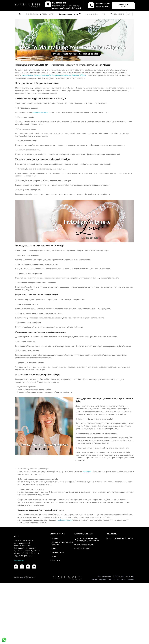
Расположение (59, 3)
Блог (104, 14)
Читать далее (19, 560)
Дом (20, 14)
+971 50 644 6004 (102, 7)
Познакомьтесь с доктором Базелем (40, 14)
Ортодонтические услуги (70, 14)
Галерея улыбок (92, 14)
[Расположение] (48, 4)
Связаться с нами (117, 14)
